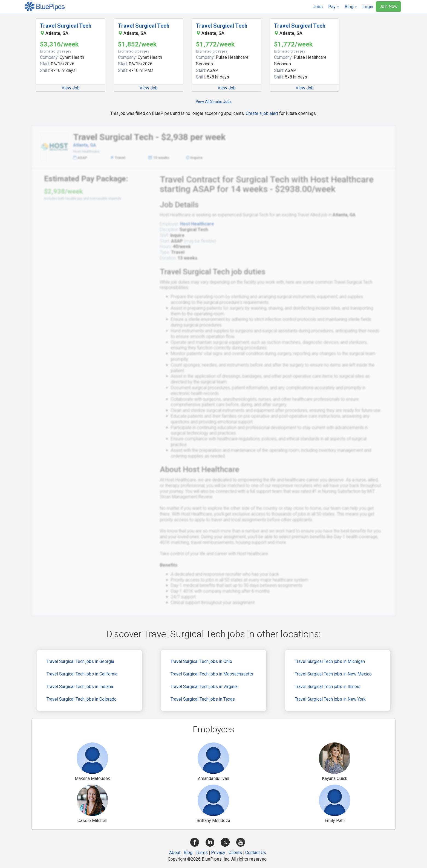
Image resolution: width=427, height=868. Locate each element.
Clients (235, 853)
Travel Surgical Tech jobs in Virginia (204, 687)
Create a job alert (262, 113)
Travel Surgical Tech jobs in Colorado (82, 699)
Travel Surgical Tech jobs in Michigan (330, 661)
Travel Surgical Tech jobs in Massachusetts (212, 674)
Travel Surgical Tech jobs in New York (330, 699)
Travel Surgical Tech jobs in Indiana (80, 687)
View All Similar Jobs (214, 101)
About (175, 853)
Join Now (388, 6)
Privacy (218, 853)
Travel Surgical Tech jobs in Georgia (80, 661)
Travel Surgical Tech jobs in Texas (203, 699)
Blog (188, 853)
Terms (202, 853)
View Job (71, 88)
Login (368, 7)
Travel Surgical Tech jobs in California (82, 674)
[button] (334, 7)
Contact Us (256, 853)
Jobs (318, 7)
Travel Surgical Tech (66, 26)
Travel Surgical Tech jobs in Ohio (201, 661)
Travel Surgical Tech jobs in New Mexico (333, 674)
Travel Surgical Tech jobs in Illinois (328, 687)
